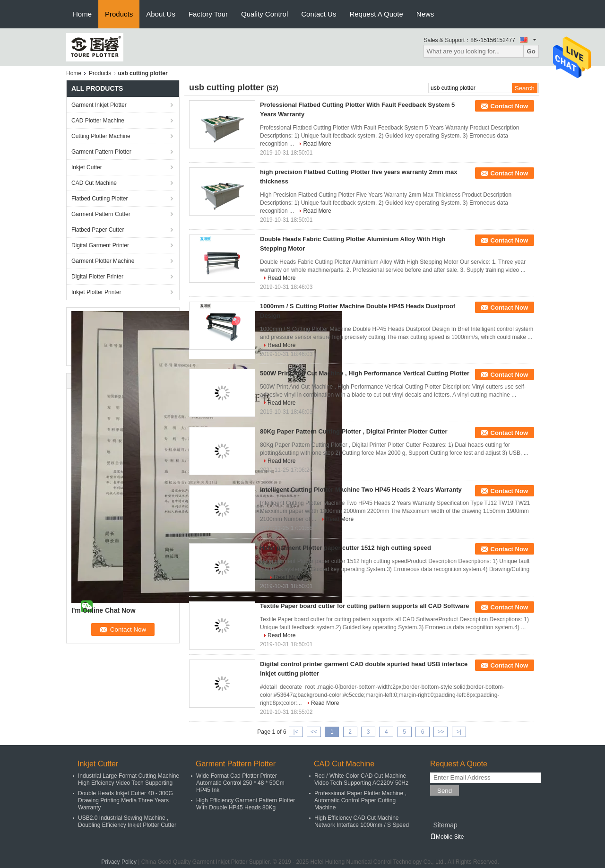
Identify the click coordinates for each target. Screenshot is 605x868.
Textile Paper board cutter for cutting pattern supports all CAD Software (365, 606)
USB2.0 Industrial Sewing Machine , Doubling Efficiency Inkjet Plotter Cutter (127, 821)
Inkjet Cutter (87, 167)
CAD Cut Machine (94, 183)
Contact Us (319, 14)
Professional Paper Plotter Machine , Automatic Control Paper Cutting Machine (360, 800)
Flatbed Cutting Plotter (99, 199)
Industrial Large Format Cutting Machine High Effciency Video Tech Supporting (129, 779)
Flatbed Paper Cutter (98, 230)
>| (459, 732)
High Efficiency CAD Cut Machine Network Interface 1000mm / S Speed (362, 821)
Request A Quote (376, 14)
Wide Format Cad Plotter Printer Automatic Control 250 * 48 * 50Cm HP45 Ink (240, 783)
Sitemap (445, 825)
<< (314, 732)
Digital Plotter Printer (97, 277)
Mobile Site (447, 837)
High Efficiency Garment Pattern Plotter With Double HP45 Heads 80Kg (246, 804)
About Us (161, 14)
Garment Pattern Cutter (101, 214)
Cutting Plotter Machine (101, 136)
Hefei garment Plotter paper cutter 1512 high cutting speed (346, 548)
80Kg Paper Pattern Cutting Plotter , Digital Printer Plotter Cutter (354, 431)
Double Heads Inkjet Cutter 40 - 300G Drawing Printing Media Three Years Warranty (125, 800)
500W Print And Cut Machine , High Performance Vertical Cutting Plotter (365, 373)
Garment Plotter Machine (103, 261)
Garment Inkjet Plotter (99, 105)
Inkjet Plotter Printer (96, 292)
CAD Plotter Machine (98, 121)
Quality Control (264, 14)
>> (441, 732)
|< (296, 732)
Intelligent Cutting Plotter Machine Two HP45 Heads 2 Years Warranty (361, 490)
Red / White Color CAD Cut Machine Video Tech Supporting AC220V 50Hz (361, 779)
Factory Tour (208, 14)
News (425, 14)
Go (531, 51)
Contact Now (509, 106)
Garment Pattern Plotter (101, 152)
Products (119, 14)
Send (445, 791)
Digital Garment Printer (100, 245)
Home (82, 14)
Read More (317, 144)
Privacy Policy (119, 862)
